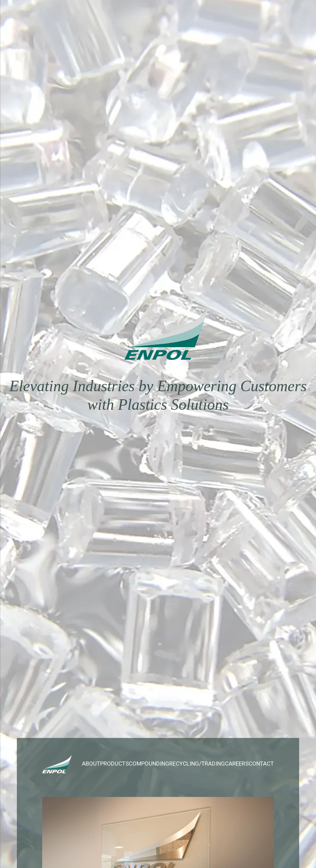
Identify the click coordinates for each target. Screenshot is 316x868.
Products (114, 764)
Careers (237, 764)
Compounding (149, 764)
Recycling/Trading (197, 764)
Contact (261, 764)
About (91, 764)
